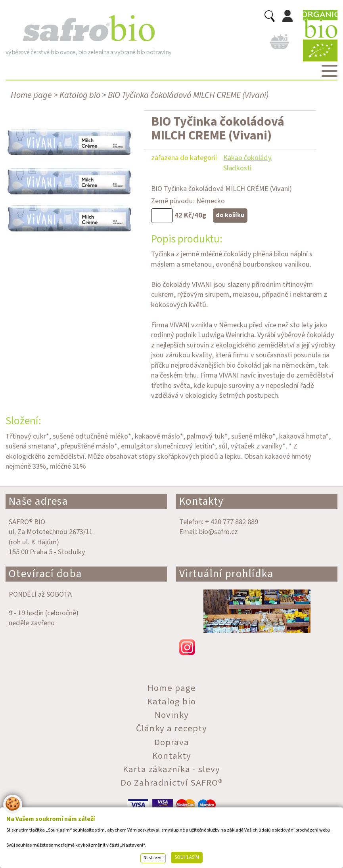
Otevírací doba (45, 574)
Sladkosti (237, 168)
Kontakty (202, 501)
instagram (257, 647)
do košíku (230, 215)
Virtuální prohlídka (226, 574)
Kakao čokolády (247, 158)
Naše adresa (38, 501)
